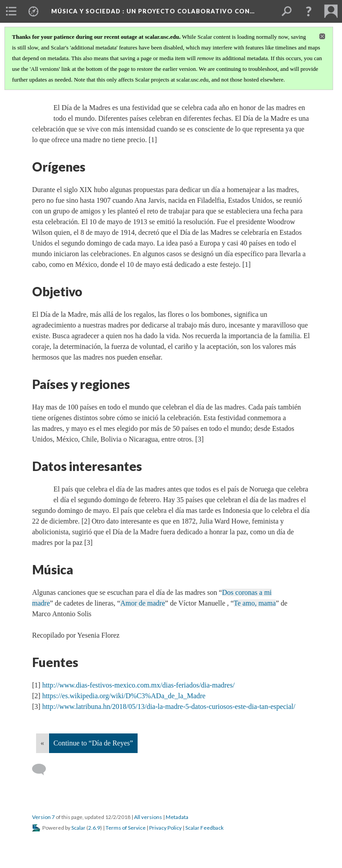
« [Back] (42, 743)
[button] (309, 11)
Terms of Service (126, 828)
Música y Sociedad (153, 11)
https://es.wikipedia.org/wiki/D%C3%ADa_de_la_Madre (124, 696)
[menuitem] (11, 11)
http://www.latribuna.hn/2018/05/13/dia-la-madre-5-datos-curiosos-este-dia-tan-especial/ (169, 706)
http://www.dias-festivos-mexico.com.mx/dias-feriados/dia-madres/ (138, 685)
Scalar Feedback (204, 828)
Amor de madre (142, 603)
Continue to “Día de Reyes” (93, 743)
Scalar (78, 828)
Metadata (177, 817)
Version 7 (43, 817)
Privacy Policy (165, 828)
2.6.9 (94, 828)
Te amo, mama (255, 603)
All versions (148, 817)
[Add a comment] (43, 770)
